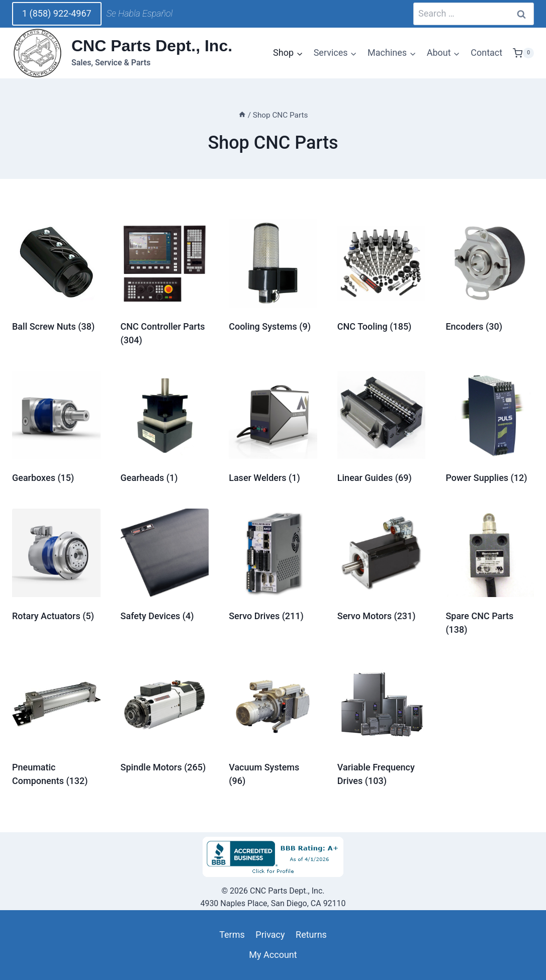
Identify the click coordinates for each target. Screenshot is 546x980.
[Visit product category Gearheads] (165, 430)
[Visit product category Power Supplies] (490, 430)
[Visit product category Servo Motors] (382, 568)
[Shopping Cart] (523, 53)
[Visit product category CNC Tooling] (382, 278)
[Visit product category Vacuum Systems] (273, 726)
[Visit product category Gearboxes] (56, 430)
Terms (232, 935)
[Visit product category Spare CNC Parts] (490, 574)
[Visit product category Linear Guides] (382, 430)
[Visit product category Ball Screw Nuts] (56, 278)
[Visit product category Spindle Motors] (165, 719)
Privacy (270, 935)
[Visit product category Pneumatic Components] (56, 726)
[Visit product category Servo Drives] (273, 568)
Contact (486, 53)
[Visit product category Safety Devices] (165, 568)
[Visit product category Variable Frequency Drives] (382, 726)
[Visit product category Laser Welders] (273, 430)
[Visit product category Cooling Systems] (273, 278)
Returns (311, 935)
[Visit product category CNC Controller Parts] (165, 285)
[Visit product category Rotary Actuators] (56, 568)
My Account (273, 955)
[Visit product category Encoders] (490, 278)
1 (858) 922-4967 (57, 13)
